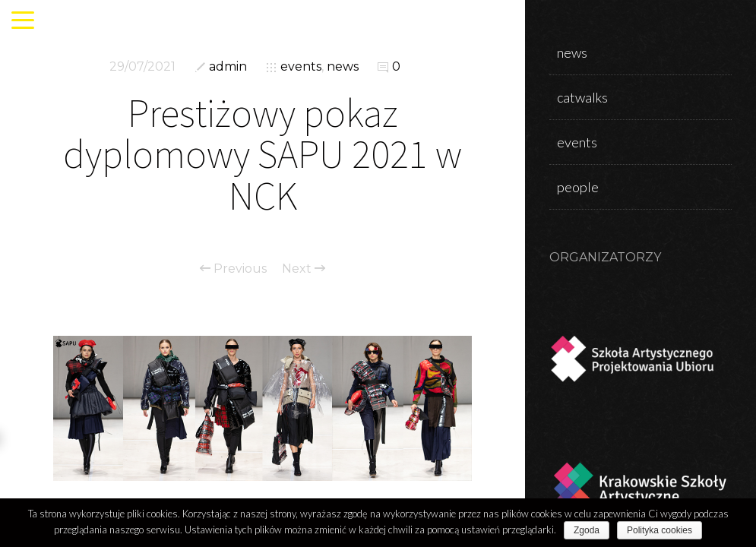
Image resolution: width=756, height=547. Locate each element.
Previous (233, 269)
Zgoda (587, 530)
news (343, 66)
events (301, 66)
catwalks (582, 97)
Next (304, 269)
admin (228, 66)
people (578, 187)
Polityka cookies (660, 530)
